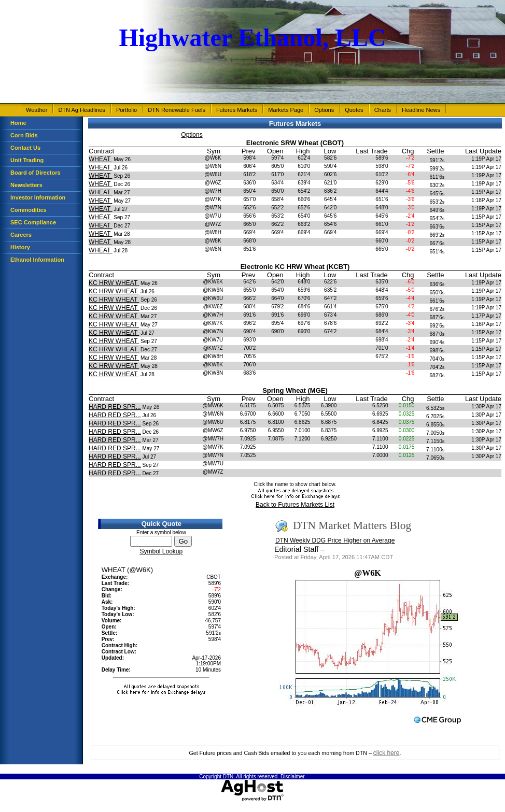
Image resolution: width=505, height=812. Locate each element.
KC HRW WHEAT (114, 283)
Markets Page (286, 110)
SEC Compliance (33, 222)
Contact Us (25, 148)
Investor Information (38, 197)
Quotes (354, 110)
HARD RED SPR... (115, 407)
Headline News (421, 110)
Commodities (29, 210)
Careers (21, 235)
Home (18, 123)
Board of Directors (36, 173)
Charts (383, 110)
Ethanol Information (37, 260)
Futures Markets (237, 110)
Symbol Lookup (161, 551)
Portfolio (127, 110)
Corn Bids (24, 135)
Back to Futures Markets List (295, 505)
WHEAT (101, 159)
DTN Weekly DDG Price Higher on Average (335, 540)
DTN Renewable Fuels (177, 110)
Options (324, 110)
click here (387, 753)
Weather (37, 110)
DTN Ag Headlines (82, 110)
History (20, 247)
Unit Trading (27, 160)
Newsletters (26, 185)
